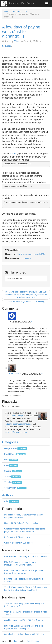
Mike (17, 41)
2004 (6, 11)
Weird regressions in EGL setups (18, 543)
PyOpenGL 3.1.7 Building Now (17, 537)
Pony (11, 465)
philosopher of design (14, 416)
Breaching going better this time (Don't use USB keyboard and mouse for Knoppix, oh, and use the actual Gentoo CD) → (26, 295)
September (17, 11)
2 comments (26, 258)
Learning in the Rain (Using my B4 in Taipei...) (24, 634)
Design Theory (16, 448)
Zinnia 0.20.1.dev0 (31, 641)
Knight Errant (15, 454)
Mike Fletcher (13, 374)
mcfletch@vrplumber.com (16, 432)
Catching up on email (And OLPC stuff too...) (24, 620)
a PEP (13, 154)
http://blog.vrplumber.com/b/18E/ (31, 254)
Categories (10, 442)
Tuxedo (12, 477)
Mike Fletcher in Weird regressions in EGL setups (26, 556)
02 (26, 11)
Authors (8, 495)
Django (16, 641)
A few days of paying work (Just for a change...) (21, 32)
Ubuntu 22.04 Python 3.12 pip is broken (21, 523)
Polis (11, 460)
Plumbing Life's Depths (22, 3)
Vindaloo (13, 482)
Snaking (7, 46)
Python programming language (18, 424)
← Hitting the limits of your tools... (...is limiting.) (25, 302)
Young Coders (15, 488)
